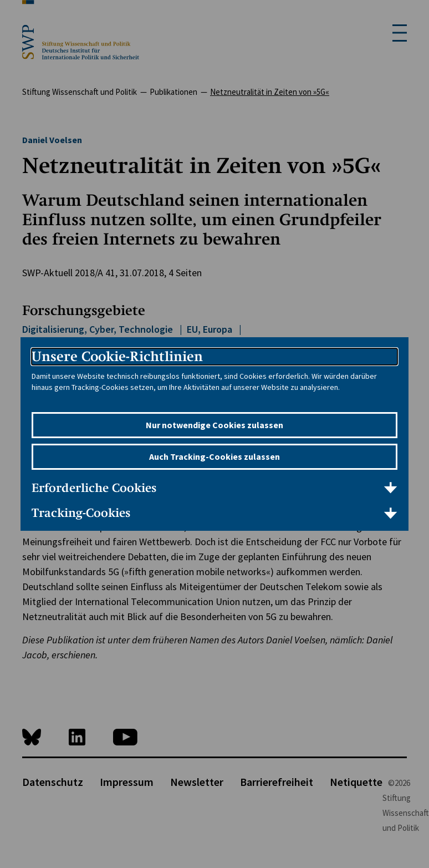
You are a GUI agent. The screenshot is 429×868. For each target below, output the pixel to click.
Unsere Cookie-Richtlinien (117, 356)
